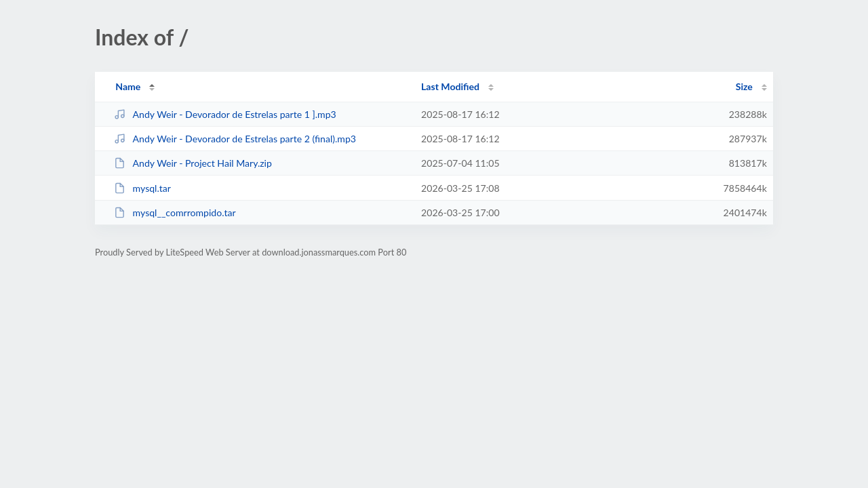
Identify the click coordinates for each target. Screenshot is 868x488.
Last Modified (450, 86)
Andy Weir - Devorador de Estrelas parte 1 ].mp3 (225, 114)
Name (128, 86)
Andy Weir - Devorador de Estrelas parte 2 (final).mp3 (235, 139)
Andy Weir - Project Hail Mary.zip (193, 163)
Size (744, 86)
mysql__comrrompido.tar (175, 212)
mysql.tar (142, 188)
